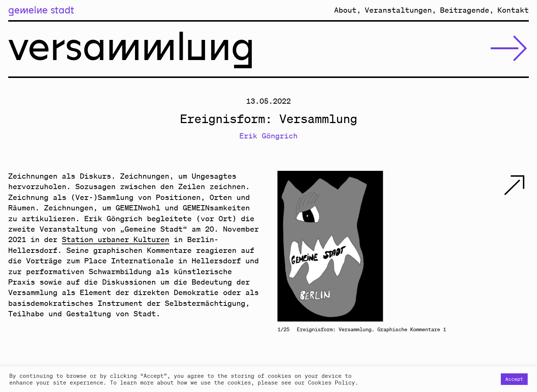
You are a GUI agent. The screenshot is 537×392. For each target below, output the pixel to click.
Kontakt (513, 10)
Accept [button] (514, 379)
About (345, 10)
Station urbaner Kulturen (116, 239)
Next (466, 246)
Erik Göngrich (268, 136)
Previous (340, 246)
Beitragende (465, 10)
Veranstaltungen (398, 10)
